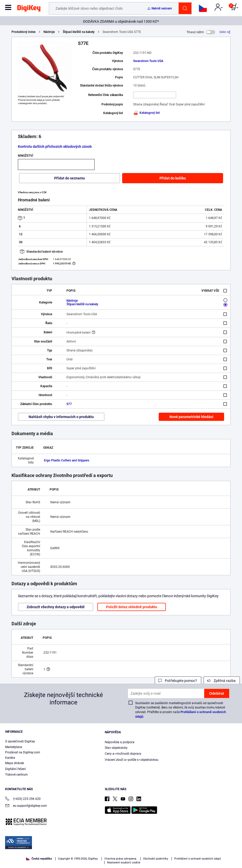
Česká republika (39, 859)
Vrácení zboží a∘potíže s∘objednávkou (132, 760)
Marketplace (14, 747)
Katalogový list (146, 113)
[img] (29, 9)
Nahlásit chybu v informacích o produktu (61, 417)
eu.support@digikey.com (26, 806)
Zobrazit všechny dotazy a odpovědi (56, 607)
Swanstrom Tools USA (148, 61)
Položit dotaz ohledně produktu (131, 607)
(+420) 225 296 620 (23, 799)
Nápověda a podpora (120, 742)
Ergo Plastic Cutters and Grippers (67, 460)
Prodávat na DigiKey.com (23, 752)
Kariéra (10, 758)
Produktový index (24, 32)
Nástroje (49, 32)
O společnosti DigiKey (20, 741)
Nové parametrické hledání (191, 417)
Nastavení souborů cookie (124, 863)
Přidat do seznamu (70, 178)
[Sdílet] (225, 32)
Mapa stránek (15, 763)
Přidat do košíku (173, 178)
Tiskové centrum (16, 775)
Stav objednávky (116, 748)
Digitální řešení (15, 769)
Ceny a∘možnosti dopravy (123, 754)
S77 (69, 404)
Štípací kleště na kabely (79, 32)
